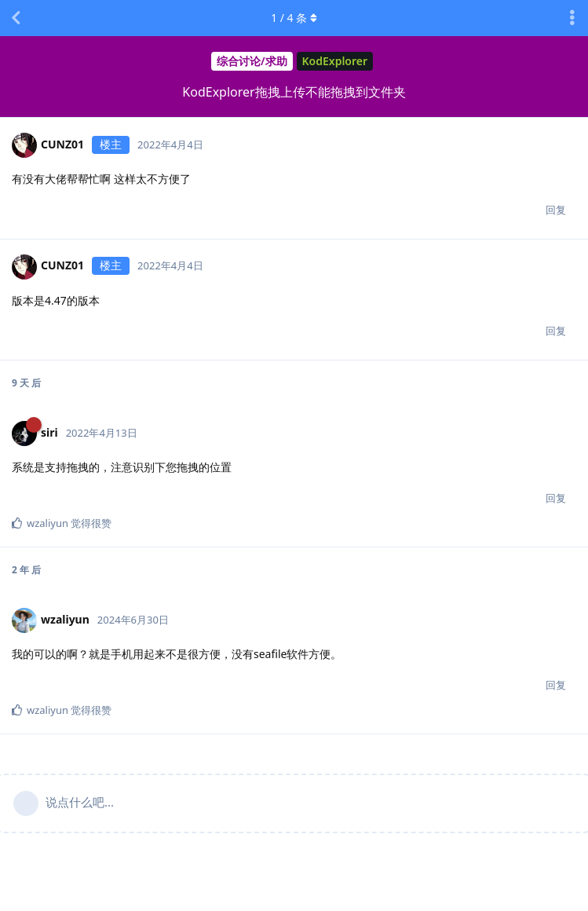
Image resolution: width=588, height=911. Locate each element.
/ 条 (294, 18)
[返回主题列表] (16, 18)
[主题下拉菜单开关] (572, 18)
